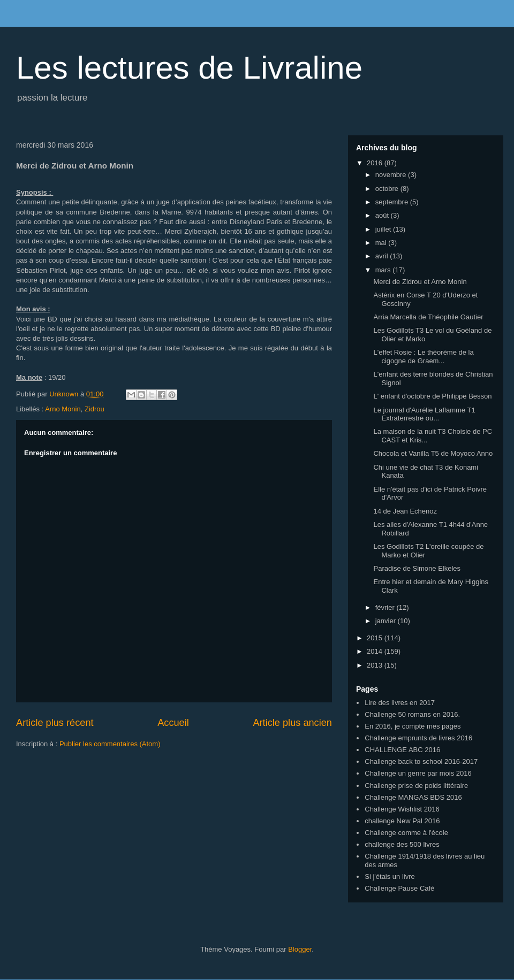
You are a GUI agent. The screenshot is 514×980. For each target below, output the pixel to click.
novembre (392, 175)
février (386, 607)
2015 (376, 638)
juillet (384, 229)
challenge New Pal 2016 (402, 821)
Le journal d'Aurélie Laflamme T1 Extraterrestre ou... (424, 414)
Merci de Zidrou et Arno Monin (420, 282)
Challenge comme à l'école (406, 833)
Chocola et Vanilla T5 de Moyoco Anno (433, 453)
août (383, 215)
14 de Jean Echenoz (405, 511)
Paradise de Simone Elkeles (417, 568)
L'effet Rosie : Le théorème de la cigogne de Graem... (423, 357)
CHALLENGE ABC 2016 (402, 750)
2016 (376, 163)
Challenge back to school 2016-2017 (421, 761)
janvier (387, 621)
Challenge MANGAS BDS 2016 (413, 797)
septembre (393, 202)
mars (384, 270)
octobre (388, 189)
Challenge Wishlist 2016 (402, 809)
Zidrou (95, 409)
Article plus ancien (292, 723)
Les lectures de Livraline (189, 68)
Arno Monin (63, 409)
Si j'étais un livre (390, 876)
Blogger (300, 949)
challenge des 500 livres (402, 844)
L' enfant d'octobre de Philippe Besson (432, 396)
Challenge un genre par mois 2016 (418, 773)
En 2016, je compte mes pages (413, 726)
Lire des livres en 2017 (400, 703)
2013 (376, 665)
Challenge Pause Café (399, 888)
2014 (376, 651)
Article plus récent (55, 723)
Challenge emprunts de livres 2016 (418, 738)
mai (382, 243)
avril (383, 256)
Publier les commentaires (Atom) (110, 744)
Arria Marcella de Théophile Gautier (428, 317)
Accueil (173, 723)
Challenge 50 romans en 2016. (412, 714)
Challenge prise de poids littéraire (416, 786)
